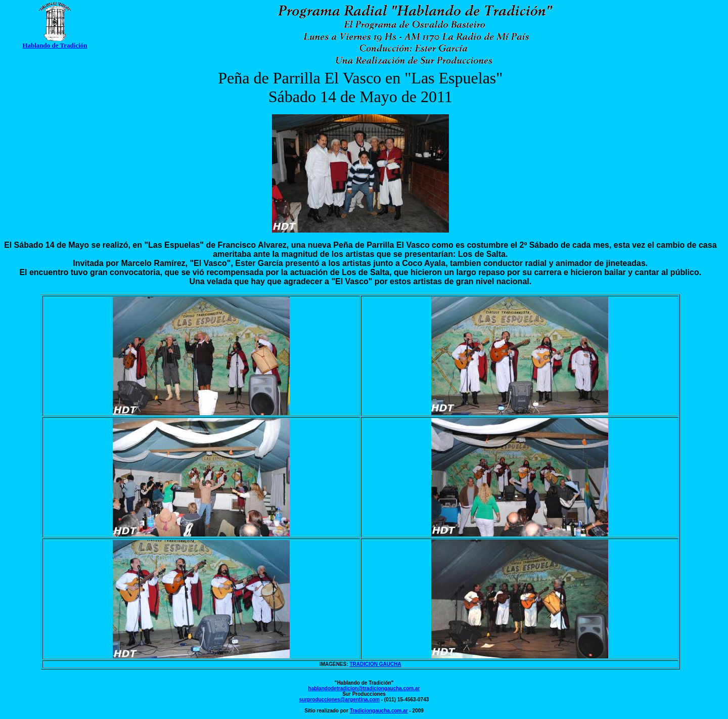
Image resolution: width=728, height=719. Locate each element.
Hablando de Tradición (55, 45)
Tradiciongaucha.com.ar (379, 711)
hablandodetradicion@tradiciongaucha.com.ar (364, 688)
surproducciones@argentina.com (339, 700)
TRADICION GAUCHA (375, 664)
